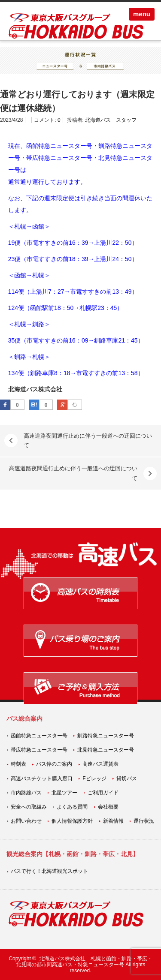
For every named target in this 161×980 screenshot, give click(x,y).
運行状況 (144, 821)
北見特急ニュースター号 (106, 750)
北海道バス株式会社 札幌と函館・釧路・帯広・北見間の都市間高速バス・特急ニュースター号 (84, 962)
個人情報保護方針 (72, 821)
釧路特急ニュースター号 (106, 736)
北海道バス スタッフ (111, 120)
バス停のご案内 (54, 764)
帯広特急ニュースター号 (39, 750)
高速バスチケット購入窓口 (42, 779)
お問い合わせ (26, 821)
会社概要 (108, 807)
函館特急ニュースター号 (39, 736)
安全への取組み (29, 807)
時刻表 (18, 764)
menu (142, 14)
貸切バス (127, 779)
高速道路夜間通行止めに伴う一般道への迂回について (88, 440)
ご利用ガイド (103, 793)
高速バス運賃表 (100, 764)
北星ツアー (64, 793)
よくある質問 (72, 807)
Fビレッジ (94, 779)
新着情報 (113, 821)
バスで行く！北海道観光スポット (49, 871)
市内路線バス (26, 793)
